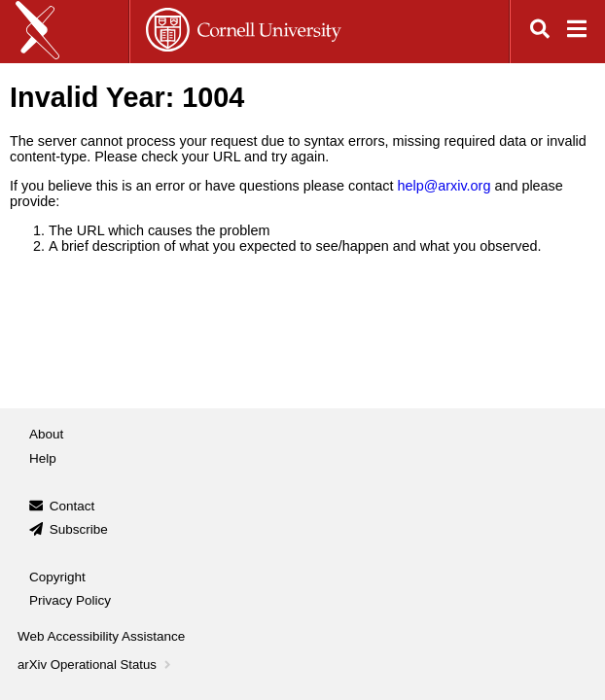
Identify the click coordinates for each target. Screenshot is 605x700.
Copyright (57, 577)
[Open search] (540, 32)
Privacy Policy (70, 600)
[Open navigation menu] (577, 32)
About (46, 434)
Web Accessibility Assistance (101, 636)
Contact (72, 506)
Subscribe (79, 529)
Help (43, 458)
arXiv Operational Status (96, 665)
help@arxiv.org (444, 186)
